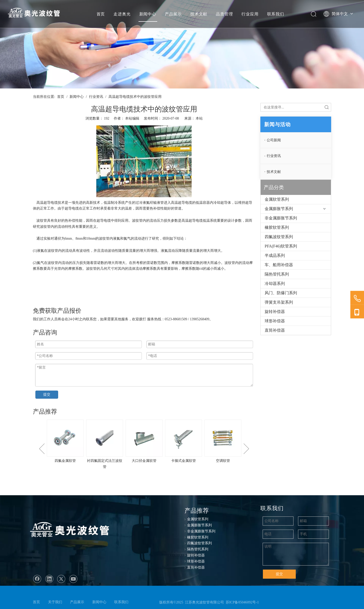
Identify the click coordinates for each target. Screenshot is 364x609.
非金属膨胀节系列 (281, 218)
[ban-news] (182, 44)
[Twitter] (61, 579)
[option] (65, 442)
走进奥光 (122, 14)
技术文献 (199, 14)
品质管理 (224, 14)
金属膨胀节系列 (279, 209)
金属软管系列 (277, 199)
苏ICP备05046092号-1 (242, 602)
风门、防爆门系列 (281, 293)
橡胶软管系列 (277, 227)
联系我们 (276, 14)
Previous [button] (42, 449)
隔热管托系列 (277, 274)
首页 (101, 14)
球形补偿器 (275, 321)
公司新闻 (274, 140)
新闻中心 (148, 14)
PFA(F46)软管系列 (281, 246)
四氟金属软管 (65, 461)
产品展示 (173, 14)
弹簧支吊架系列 (279, 302)
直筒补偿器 (275, 330)
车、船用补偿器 (279, 265)
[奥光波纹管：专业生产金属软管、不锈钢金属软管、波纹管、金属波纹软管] (74, 531)
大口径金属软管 (144, 461)
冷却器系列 (275, 284)
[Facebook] (37, 579)
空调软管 (223, 461)
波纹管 (42, 221)
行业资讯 (274, 156)
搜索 (327, 107)
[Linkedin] (49, 579)
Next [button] (246, 449)
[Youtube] (73, 579)
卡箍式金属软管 (184, 461)
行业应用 (250, 14)
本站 (199, 118)
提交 (47, 394)
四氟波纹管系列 (279, 237)
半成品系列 (275, 255)
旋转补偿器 (275, 312)
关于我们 (55, 602)
